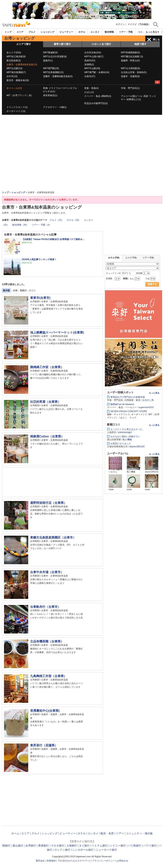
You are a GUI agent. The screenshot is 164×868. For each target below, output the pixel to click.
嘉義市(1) (48, 61)
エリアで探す (24, 44)
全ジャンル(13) (14, 88)
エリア (20, 32)
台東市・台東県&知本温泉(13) (22, 65)
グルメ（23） (57, 220)
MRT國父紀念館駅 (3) (132, 57)
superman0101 (146, 407)
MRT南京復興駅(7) (16, 72)
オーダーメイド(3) (16, 111)
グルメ (32, 32)
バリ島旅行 (135, 846)
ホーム (15, 833)
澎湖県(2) (89, 65)
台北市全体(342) (93, 53)
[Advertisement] (82, 125)
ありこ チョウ (128, 418)
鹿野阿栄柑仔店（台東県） (48, 503)
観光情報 (109, 32)
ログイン (120, 24)
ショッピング (47, 32)
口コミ (32, 290)
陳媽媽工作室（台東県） (47, 367)
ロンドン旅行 (62, 850)
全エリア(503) (14, 53)
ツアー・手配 (126, 32)
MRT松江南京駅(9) (16, 57)
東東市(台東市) (40, 298)
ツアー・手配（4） (41, 225)
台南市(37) (90, 76)
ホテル (82, 32)
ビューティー (66, 32)
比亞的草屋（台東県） (45, 402)
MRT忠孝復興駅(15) (53, 72)
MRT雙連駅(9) (50, 53)
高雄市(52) (90, 61)
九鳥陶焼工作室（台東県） (48, 676)
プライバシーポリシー (104, 861)
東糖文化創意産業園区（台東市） (53, 537)
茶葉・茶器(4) (91, 88)
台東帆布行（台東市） (45, 607)
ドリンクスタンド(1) (17, 107)
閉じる (156, 40)
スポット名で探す (101, 44)
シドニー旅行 (118, 846)
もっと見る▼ (153, 32)
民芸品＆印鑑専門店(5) (96, 103)
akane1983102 (137, 447)
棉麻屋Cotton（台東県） (49, 436)
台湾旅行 (31, 846)
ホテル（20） (74, 220)
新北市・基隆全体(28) (18, 80)
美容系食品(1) (50, 95)
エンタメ (95, 32)
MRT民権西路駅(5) (130, 53)
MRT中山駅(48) (92, 68)
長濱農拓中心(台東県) (45, 711)
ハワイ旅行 (150, 846)
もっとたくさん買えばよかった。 (128, 429)
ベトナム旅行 (100, 846)
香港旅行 (43, 846)
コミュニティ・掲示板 (139, 833)
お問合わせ (123, 861)
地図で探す (140, 44)
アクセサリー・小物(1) (55, 107)
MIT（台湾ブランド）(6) (19, 95)
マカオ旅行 (58, 846)
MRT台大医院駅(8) (130, 68)
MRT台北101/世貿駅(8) (55, 57)
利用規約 (51, 861)
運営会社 (40, 861)
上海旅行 (72, 846)
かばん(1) (89, 92)
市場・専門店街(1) (130, 88)
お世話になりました (121, 444)
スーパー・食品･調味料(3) (98, 96)
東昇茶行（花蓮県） (44, 745)
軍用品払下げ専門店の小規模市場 (128, 397)
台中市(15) (12, 76)
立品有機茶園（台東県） (47, 641)
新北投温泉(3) (14, 61)
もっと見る (154, 393)
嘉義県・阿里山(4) (130, 61)
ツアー (120, 833)
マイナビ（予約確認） (139, 24)
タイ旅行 (84, 846)
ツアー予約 (148, 258)
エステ (79, 861)
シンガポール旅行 (83, 850)
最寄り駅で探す (62, 44)
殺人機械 (127, 440)
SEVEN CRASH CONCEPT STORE (129, 411)
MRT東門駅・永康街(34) (97, 72)
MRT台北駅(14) (14, 68)
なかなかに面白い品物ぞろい (125, 436)
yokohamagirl (125, 432)
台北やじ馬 (148, 400)
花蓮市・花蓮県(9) (130, 76)
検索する (152, 284)
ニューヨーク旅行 (106, 850)
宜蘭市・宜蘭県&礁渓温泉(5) (58, 76)
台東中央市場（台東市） (47, 572)
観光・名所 (107, 833)
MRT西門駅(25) (51, 68)
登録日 (23, 290)
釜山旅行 (18, 846)
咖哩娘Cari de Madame (122, 404)
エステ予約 (131, 258)
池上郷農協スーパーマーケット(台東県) (57, 332)
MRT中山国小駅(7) (94, 57)
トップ (8, 32)
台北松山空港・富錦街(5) (134, 72)
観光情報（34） (20, 225)
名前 (15, 290)
